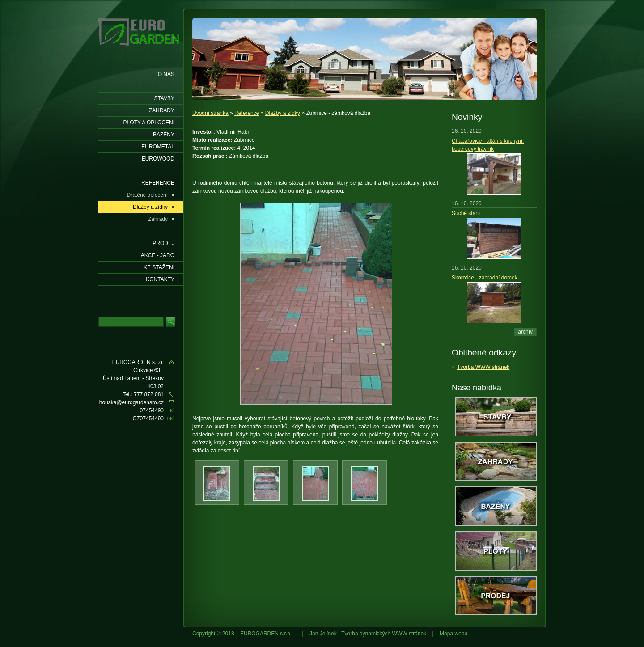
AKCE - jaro (158, 255)
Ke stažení (159, 267)
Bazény (164, 135)
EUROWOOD (158, 159)
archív (525, 332)
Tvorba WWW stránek (483, 367)
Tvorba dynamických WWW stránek (384, 634)
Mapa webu (453, 634)
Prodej (163, 243)
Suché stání (466, 213)
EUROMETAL (158, 147)
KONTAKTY (160, 279)
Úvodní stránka (210, 113)
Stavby (164, 98)
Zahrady (162, 110)
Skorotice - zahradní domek (485, 278)
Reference (247, 113)
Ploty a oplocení (149, 123)
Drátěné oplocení (147, 195)
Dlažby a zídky (283, 113)
